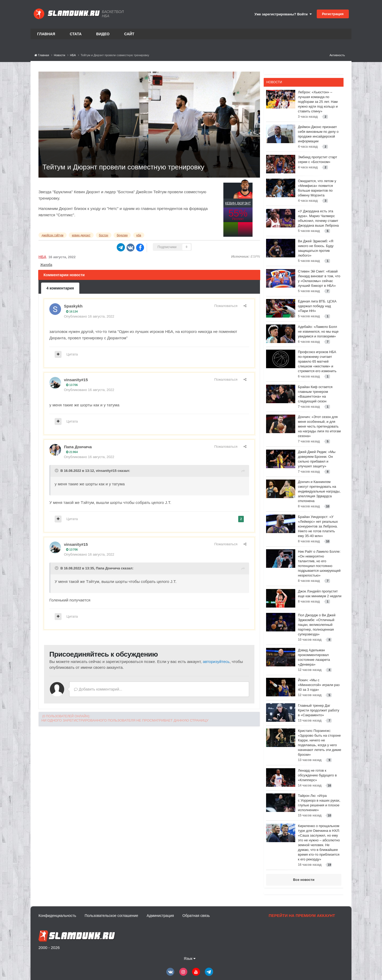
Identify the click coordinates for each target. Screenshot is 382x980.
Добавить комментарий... (98, 689)
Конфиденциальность (57, 916)
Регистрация (333, 14)
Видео (103, 34)
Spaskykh (73, 306)
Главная (46, 34)
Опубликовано (89, 316)
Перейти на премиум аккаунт (302, 915)
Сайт (129, 34)
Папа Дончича (78, 447)
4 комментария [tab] (60, 288)
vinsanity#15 (76, 380)
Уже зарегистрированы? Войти (283, 14)
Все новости (304, 880)
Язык (190, 959)
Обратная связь (196, 916)
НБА (42, 257)
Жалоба (46, 265)
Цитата (72, 354)
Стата (76, 34)
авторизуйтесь (216, 662)
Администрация (160, 916)
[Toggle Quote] (57, 471)
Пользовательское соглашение (111, 916)
